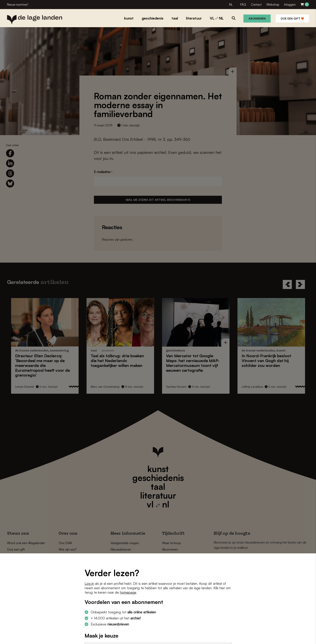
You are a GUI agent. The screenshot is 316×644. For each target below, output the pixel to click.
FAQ (243, 5)
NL (231, 5)
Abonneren (257, 18)
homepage (128, 592)
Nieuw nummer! (18, 5)
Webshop (273, 5)
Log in (89, 583)
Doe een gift (292, 18)
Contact (256, 5)
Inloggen (290, 5)
